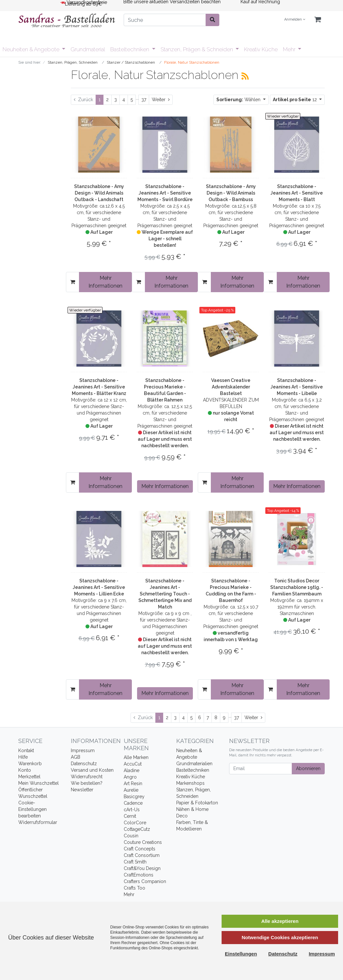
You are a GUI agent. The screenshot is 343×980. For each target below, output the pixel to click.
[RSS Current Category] (245, 76)
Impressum (83, 751)
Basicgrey (134, 797)
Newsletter (82, 790)
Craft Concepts (140, 849)
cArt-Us (132, 810)
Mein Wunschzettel (39, 783)
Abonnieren (308, 768)
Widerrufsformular (38, 822)
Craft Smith (135, 862)
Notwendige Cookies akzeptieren (280, 937)
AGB (76, 757)
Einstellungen (241, 954)
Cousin (131, 836)
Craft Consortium (142, 855)
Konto (25, 770)
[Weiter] (161, 100)
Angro (130, 777)
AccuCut (133, 764)
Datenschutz (84, 764)
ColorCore (135, 823)
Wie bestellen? (87, 783)
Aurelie (131, 790)
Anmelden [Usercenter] (295, 19)
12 (296, 100)
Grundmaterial (88, 49)
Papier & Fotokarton (197, 803)
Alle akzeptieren (280, 921)
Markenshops (190, 783)
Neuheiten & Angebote (32, 49)
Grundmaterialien (194, 764)
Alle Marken (136, 757)
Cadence (133, 803)
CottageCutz (137, 829)
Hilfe (23, 757)
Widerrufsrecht (87, 777)
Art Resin (133, 783)
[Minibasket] (318, 20)
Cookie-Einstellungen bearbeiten (32, 809)
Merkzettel (29, 777)
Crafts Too (134, 888)
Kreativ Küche (261, 49)
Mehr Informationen (105, 282)
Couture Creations (143, 842)
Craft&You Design (142, 868)
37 (144, 100)
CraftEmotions (139, 875)
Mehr (290, 49)
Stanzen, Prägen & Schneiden (197, 49)
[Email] (261, 769)
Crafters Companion (145, 881)
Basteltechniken (130, 49)
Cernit (130, 816)
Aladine (132, 770)
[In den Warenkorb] (73, 282)
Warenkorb (30, 764)
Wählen (239, 100)
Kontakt (26, 751)
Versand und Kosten (92, 770)
